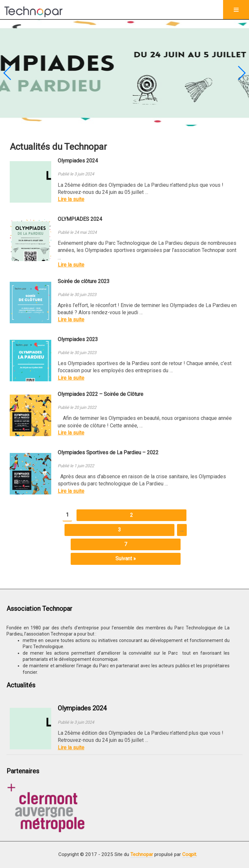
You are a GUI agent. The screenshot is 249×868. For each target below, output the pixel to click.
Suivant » (126, 559)
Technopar (142, 854)
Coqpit (189, 854)
